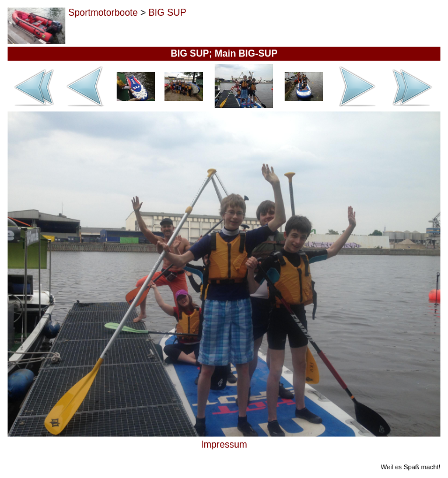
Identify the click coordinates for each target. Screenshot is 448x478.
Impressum (224, 444)
